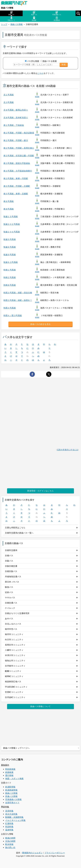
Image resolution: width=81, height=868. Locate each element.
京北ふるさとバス (13, 624)
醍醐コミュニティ (13, 671)
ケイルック (10, 608)
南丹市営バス (11, 629)
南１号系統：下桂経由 (14, 125)
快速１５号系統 (11, 217)
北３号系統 (9, 102)
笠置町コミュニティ (14, 692)
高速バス (34, 13)
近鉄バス (9, 592)
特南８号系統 (10, 285)
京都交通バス (11, 603)
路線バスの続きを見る (40, 324)
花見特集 (9, 811)
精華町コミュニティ (14, 676)
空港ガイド (11, 19)
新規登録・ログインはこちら (40, 491)
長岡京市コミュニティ (15, 645)
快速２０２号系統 (12, 224)
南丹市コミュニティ (14, 634)
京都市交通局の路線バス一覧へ (19, 533)
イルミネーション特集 (15, 820)
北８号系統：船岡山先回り (16, 110)
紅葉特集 (9, 823)
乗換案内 (5, 765)
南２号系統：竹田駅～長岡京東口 (19, 148)
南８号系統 (9, 209)
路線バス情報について (40, 706)
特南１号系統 (10, 270)
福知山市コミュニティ (15, 661)
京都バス (9, 556)
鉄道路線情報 (11, 790)
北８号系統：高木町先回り (16, 118)
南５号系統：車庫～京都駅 (16, 194)
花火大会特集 (11, 814)
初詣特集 (9, 827)
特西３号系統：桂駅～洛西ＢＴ (18, 300)
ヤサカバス (10, 598)
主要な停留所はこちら (15, 528)
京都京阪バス (11, 571)
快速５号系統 (10, 239)
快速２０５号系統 (12, 232)
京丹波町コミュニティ (15, 697)
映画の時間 (10, 838)
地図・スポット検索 (14, 779)
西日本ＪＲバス (12, 582)
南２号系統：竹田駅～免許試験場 (19, 133)
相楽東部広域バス (13, 682)
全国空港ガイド (12, 803)
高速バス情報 (11, 796)
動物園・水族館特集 (14, 817)
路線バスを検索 (50, 61)
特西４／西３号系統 (13, 315)
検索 (64, 65)
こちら (40, 73)
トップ (4, 24)
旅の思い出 (10, 847)
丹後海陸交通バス (13, 577)
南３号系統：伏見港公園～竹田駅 (19, 156)
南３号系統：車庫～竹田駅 (16, 178)
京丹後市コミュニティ (15, 666)
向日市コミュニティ (14, 640)
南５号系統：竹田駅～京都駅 (17, 186)
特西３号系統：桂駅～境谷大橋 (18, 293)
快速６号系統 (10, 247)
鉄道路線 (57, 19)
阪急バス (9, 587)
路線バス (11, 13)
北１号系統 (9, 95)
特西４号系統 (10, 308)
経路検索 (9, 772)
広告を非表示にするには (68, 450)
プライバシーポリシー (55, 853)
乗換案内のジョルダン (32, 853)
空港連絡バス (57, 13)
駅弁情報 (9, 844)
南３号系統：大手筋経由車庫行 (18, 171)
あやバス (9, 619)
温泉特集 (9, 830)
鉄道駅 (34, 19)
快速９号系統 (10, 255)
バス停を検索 (33, 61)
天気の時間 (10, 841)
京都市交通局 (11, 550)
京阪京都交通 (11, 566)
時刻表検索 (10, 769)
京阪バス (9, 561)
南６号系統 (9, 201)
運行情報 (9, 775)
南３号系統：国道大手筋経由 (17, 163)
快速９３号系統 (11, 262)
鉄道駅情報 (10, 787)
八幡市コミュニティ (14, 650)
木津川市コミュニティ (15, 655)
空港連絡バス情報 (13, 799)
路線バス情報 (7, 8)
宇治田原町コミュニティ (16, 687)
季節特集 (5, 807)
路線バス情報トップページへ (16, 748)
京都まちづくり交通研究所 (17, 613)
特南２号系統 (10, 277)
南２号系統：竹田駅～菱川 (16, 140)
